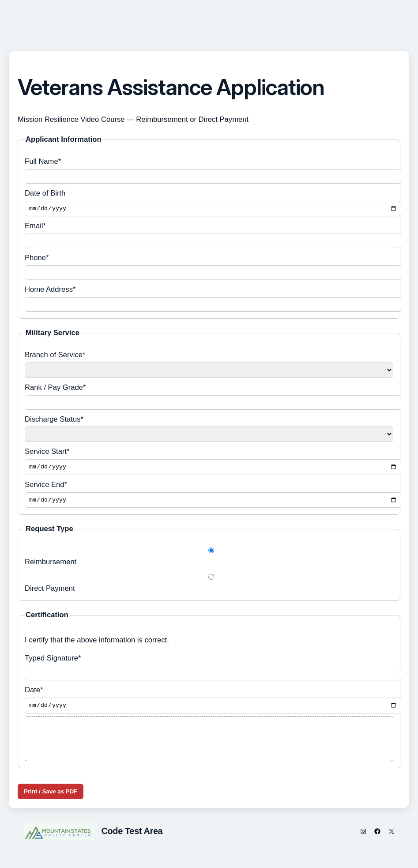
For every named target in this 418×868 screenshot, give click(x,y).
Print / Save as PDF (51, 796)
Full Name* (209, 170)
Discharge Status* (209, 430)
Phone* (209, 268)
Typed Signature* (209, 671)
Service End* (209, 497)
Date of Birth (209, 203)
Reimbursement (209, 560)
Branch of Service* (209, 365)
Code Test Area (132, 836)
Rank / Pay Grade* (209, 397)
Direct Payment (209, 587)
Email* (209, 236)
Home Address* (209, 300)
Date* (209, 704)
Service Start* (209, 463)
